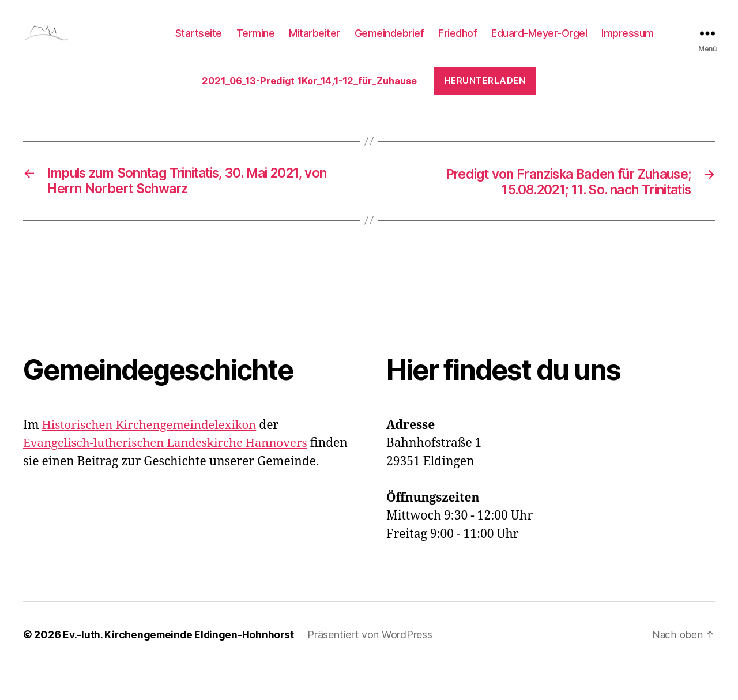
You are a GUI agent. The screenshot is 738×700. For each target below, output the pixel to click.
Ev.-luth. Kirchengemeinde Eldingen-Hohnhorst (180, 667)
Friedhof (458, 42)
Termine (256, 42)
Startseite (199, 42)
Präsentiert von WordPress (374, 667)
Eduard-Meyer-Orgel (539, 42)
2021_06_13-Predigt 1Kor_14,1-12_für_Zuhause (315, 91)
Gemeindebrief (389, 42)
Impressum (628, 42)
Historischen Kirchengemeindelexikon (153, 458)
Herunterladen (253, 112)
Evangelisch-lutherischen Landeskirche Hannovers (170, 476)
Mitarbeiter (315, 42)
